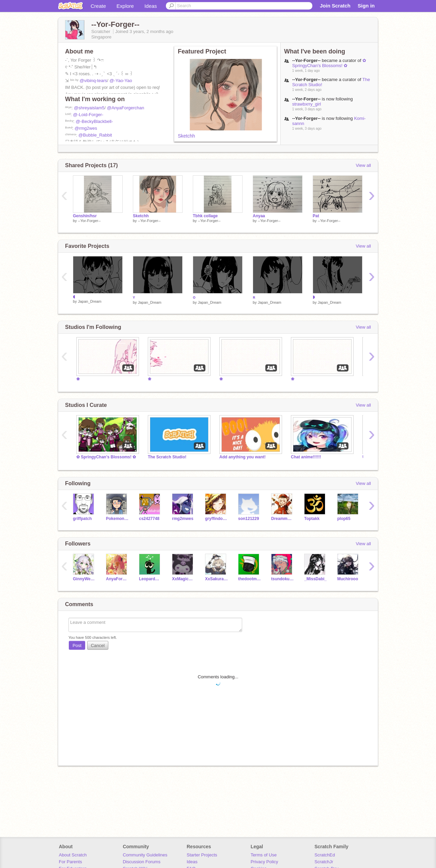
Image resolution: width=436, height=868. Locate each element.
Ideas (151, 6)
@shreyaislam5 (89, 108)
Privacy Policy (264, 862)
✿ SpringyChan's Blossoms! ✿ (329, 63)
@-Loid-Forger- (88, 115)
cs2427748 (149, 519)
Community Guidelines (145, 855)
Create (98, 6)
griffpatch (82, 519)
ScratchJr (324, 862)
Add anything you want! (243, 457)
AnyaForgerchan (117, 579)
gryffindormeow (216, 519)
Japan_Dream (90, 301)
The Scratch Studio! (167, 457)
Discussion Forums (142, 862)
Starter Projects (202, 855)
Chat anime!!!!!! (306, 457)
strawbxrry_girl (307, 104)
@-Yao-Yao (121, 81)
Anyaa (259, 216)
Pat (316, 216)
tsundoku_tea (283, 579)
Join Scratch (335, 6)
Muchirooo (348, 579)
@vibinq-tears (93, 81)
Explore (125, 6)
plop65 (344, 519)
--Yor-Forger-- (89, 221)
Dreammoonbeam (283, 519)
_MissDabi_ (315, 579)
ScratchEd (325, 855)
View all (363, 165)
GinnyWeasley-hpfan (84, 579)
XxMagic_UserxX (183, 579)
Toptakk (312, 519)
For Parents (71, 862)
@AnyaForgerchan (126, 108)
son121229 (248, 519)
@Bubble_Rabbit (95, 135)
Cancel (98, 645)
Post (77, 645)
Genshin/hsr (85, 216)
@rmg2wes (86, 128)
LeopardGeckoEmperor (150, 579)
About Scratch (73, 855)
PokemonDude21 (117, 519)
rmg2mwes (183, 519)
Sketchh (186, 136)
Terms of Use (264, 855)
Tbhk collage (205, 216)
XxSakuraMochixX (216, 579)
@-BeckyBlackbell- (94, 121)
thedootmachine (250, 579)
